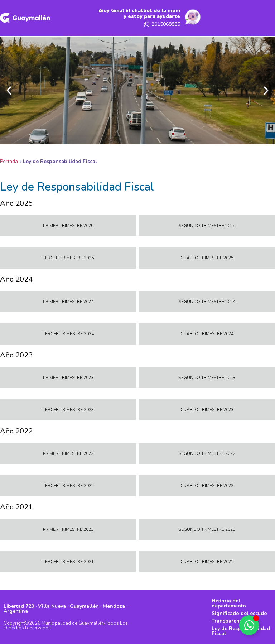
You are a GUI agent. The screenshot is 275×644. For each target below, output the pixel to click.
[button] (9, 91)
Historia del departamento (229, 603)
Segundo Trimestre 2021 (207, 529)
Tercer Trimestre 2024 (68, 334)
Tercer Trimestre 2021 (68, 562)
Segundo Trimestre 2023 (207, 378)
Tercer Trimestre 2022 (68, 486)
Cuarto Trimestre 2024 (207, 334)
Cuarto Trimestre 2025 (207, 258)
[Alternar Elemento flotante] (249, 625)
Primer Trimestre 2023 (68, 378)
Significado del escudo (239, 613)
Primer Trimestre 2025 (68, 226)
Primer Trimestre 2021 (68, 529)
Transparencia (229, 621)
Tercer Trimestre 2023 (68, 410)
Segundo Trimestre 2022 (207, 453)
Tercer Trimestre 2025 (68, 258)
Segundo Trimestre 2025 (207, 226)
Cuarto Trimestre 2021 (207, 562)
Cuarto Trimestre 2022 (207, 486)
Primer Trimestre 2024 (68, 302)
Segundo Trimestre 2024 (207, 302)
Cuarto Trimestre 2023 (207, 410)
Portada (9, 161)
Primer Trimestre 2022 (68, 453)
